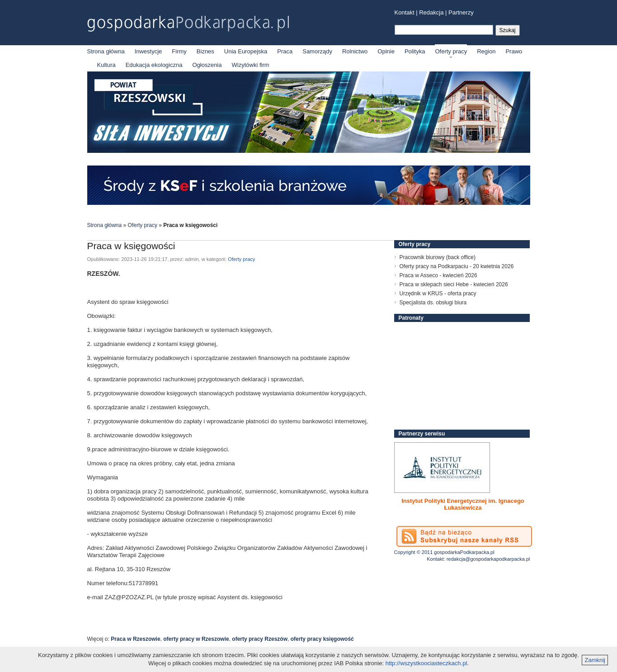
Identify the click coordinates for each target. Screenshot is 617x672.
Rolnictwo (355, 51)
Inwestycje (148, 51)
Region (486, 51)
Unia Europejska (246, 51)
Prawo (514, 51)
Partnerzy (461, 12)
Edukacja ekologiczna (154, 65)
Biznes (205, 51)
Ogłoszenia (207, 65)
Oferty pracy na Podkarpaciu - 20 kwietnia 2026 (457, 266)
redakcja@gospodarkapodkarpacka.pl (488, 559)
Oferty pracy (451, 51)
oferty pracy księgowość (322, 639)
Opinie (386, 51)
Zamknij (595, 660)
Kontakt (405, 12)
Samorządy (317, 51)
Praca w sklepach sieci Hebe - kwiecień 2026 (454, 284)
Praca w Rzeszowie (135, 639)
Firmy (179, 51)
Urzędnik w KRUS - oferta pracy (438, 293)
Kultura (106, 65)
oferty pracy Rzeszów (260, 639)
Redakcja (431, 12)
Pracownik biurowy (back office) (438, 257)
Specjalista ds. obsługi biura (433, 303)
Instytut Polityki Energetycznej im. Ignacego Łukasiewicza (463, 504)
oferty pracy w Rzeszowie (196, 639)
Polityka (415, 51)
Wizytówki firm (251, 65)
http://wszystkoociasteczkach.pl (426, 663)
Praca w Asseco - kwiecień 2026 (438, 275)
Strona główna (106, 51)
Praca (285, 51)
